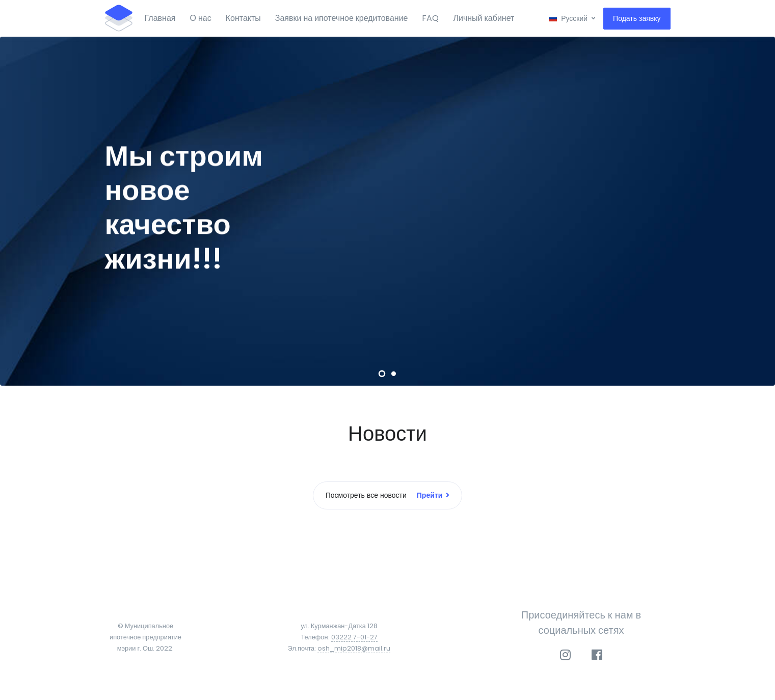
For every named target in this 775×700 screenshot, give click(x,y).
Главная (160, 18)
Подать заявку (637, 18)
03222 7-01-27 (354, 637)
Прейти (433, 495)
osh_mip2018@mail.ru (354, 648)
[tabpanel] (387, 211)
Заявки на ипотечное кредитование (342, 18)
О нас (200, 18)
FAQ (430, 18)
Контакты (243, 18)
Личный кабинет (484, 18)
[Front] (119, 18)
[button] (572, 19)
